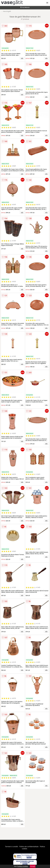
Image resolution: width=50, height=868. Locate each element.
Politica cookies (23, 866)
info (22, 58)
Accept (33, 866)
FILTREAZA (25, 7)
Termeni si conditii (12, 847)
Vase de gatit (7, 11)
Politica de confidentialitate (29, 847)
